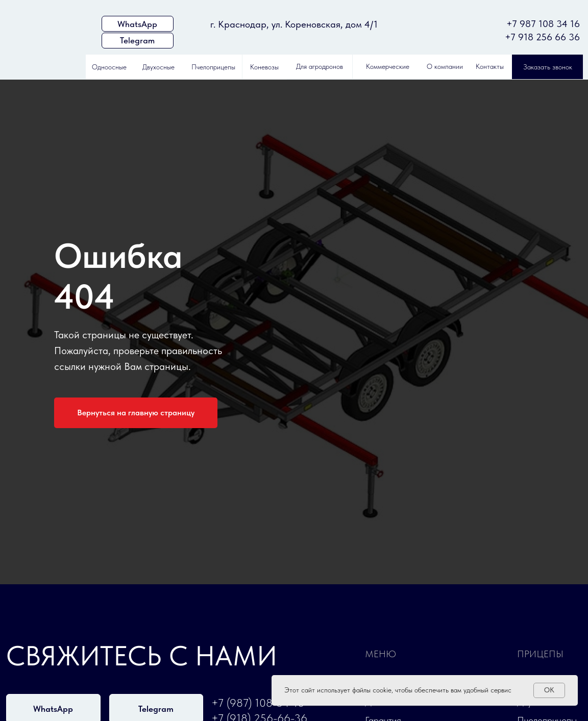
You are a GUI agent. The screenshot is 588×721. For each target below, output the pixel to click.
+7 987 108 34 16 (543, 24)
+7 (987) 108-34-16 (258, 703)
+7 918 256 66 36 (542, 37)
